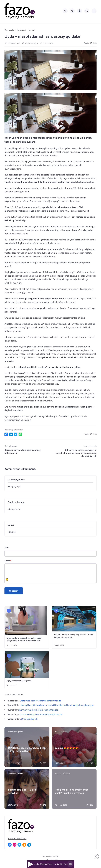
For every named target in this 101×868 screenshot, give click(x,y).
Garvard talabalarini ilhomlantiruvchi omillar (41, 714)
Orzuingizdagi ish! (30, 719)
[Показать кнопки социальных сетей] (72, 11)
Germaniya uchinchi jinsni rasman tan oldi (39, 710)
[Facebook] (10, 845)
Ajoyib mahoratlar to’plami (19, 681)
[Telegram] (29, 845)
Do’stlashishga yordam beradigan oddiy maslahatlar (27, 749)
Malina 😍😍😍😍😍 (67, 748)
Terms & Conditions (17, 838)
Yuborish (14, 591)
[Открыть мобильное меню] (94, 11)
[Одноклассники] (24, 845)
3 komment (47, 43)
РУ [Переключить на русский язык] (65, 11)
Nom (7, 547)
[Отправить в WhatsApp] (20, 434)
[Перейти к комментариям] (96, 857)
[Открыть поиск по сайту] (87, 11)
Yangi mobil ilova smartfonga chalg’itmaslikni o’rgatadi (72, 791)
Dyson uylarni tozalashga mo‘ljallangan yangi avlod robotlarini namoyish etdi (24, 639)
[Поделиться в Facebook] (6, 434)
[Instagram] (15, 845)
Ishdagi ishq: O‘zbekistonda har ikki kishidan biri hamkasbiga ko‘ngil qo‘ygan (57, 705)
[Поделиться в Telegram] (11, 434)
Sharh (8, 561)
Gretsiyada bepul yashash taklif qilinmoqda (40, 701)
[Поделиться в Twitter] (16, 434)
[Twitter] (19, 845)
